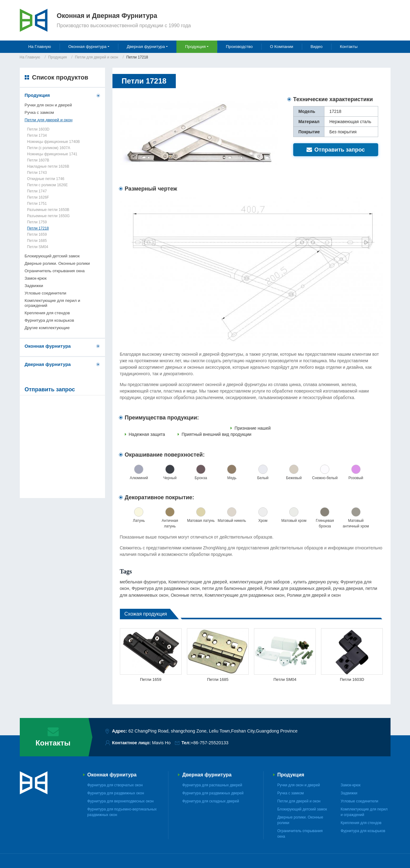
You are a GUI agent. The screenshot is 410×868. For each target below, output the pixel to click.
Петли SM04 (285, 679)
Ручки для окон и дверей (48, 105)
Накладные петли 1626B (48, 166)
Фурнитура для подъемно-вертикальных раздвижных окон (122, 812)
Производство (239, 47)
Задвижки (34, 286)
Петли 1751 (37, 204)
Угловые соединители (46, 293)
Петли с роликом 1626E (48, 185)
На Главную (40, 47)
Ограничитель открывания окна (55, 271)
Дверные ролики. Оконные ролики (57, 263)
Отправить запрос (336, 150)
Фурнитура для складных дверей (211, 801)
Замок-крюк (36, 278)
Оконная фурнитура (48, 346)
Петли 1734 (37, 135)
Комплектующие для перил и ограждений (53, 303)
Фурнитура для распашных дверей (212, 785)
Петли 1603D (352, 679)
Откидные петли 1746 (46, 179)
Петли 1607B (38, 160)
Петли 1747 (37, 191)
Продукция (57, 57)
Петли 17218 (38, 228)
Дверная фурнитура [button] (146, 47)
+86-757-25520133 (209, 743)
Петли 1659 (151, 679)
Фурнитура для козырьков (49, 320)
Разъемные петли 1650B (48, 210)
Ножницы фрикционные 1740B (54, 142)
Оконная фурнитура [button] (87, 47)
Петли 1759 (37, 222)
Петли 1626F (38, 197)
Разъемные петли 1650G (49, 216)
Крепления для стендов (47, 313)
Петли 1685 (218, 679)
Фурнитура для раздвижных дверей (213, 793)
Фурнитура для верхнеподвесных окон (121, 801)
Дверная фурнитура (48, 364)
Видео (317, 47)
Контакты (349, 47)
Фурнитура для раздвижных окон (116, 793)
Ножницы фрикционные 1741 (52, 154)
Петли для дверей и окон (97, 57)
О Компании (282, 47)
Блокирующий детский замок (52, 256)
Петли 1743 (37, 173)
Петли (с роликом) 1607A (49, 148)
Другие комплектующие (47, 328)
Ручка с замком (39, 112)
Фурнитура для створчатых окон (115, 785)
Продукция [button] (195, 47)
